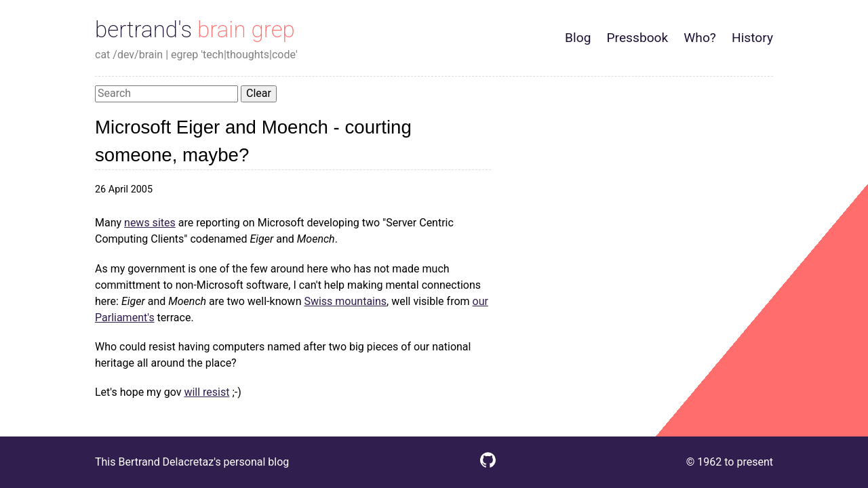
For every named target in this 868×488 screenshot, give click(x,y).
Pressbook (637, 38)
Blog (578, 38)
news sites (150, 223)
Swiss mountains (345, 301)
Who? (700, 38)
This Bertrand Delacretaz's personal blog (192, 462)
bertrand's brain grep (195, 29)
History (752, 38)
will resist (206, 392)
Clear (259, 93)
